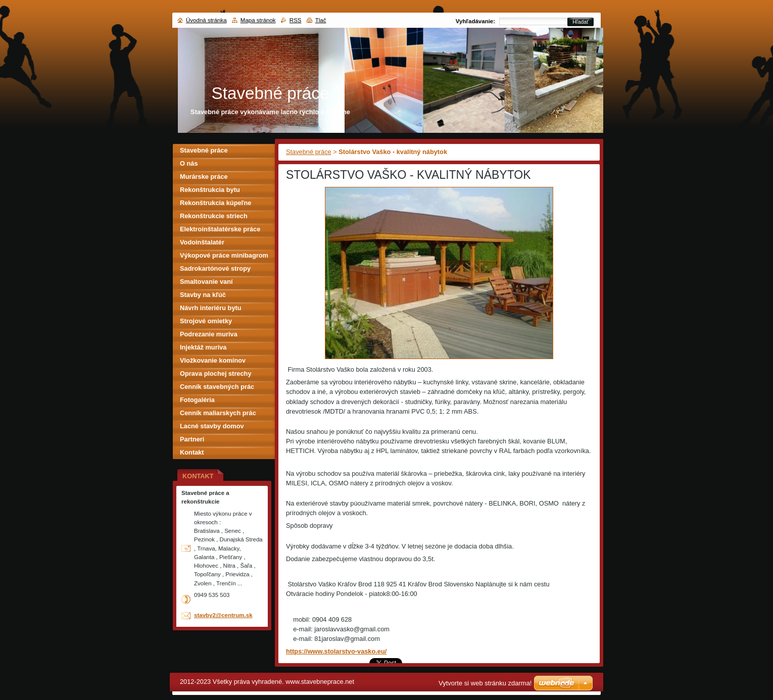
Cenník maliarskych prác (218, 413)
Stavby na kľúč (203, 295)
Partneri (192, 439)
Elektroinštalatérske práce (220, 229)
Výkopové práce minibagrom (224, 255)
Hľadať (581, 22)
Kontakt (192, 452)
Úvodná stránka (206, 20)
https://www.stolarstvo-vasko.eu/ (336, 651)
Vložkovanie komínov (213, 360)
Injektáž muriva (203, 347)
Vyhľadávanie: (475, 21)
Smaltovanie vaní (206, 282)
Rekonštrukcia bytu (210, 190)
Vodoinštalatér (202, 242)
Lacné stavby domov (212, 426)
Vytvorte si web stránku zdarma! (485, 683)
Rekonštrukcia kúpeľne (215, 203)
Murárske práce (204, 177)
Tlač (321, 20)
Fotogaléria (197, 400)
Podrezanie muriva (209, 334)
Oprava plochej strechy (216, 373)
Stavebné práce (309, 152)
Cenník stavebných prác (217, 387)
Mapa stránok (258, 20)
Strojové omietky (206, 321)
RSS (296, 20)
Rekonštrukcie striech (214, 216)
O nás (189, 163)
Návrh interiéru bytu (211, 308)
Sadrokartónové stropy (215, 268)
